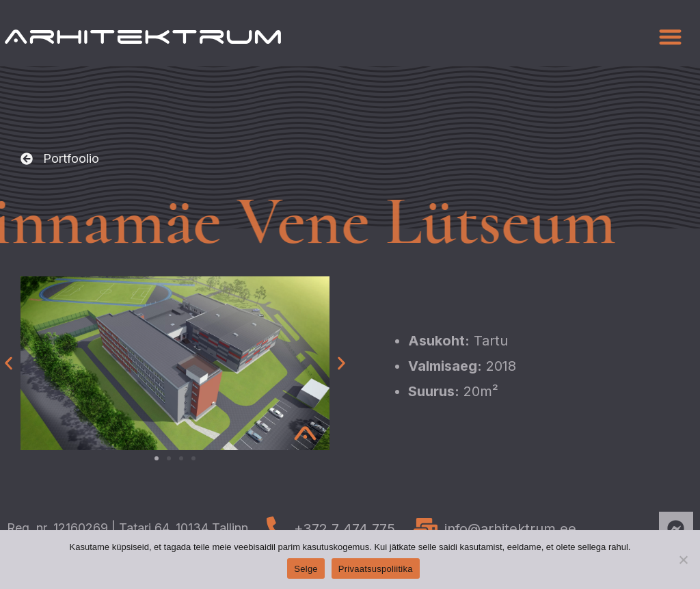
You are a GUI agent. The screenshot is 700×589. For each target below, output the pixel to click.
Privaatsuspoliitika (376, 569)
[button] (671, 37)
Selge (306, 569)
